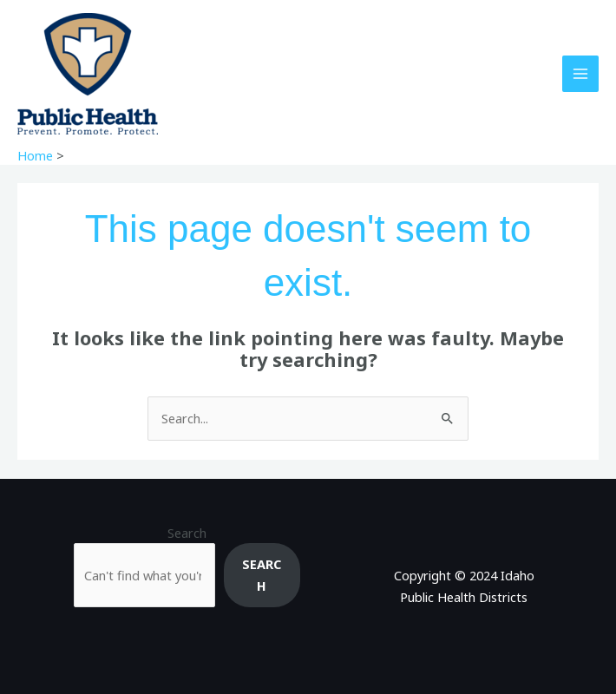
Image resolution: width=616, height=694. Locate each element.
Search (187, 533)
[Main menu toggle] (580, 74)
